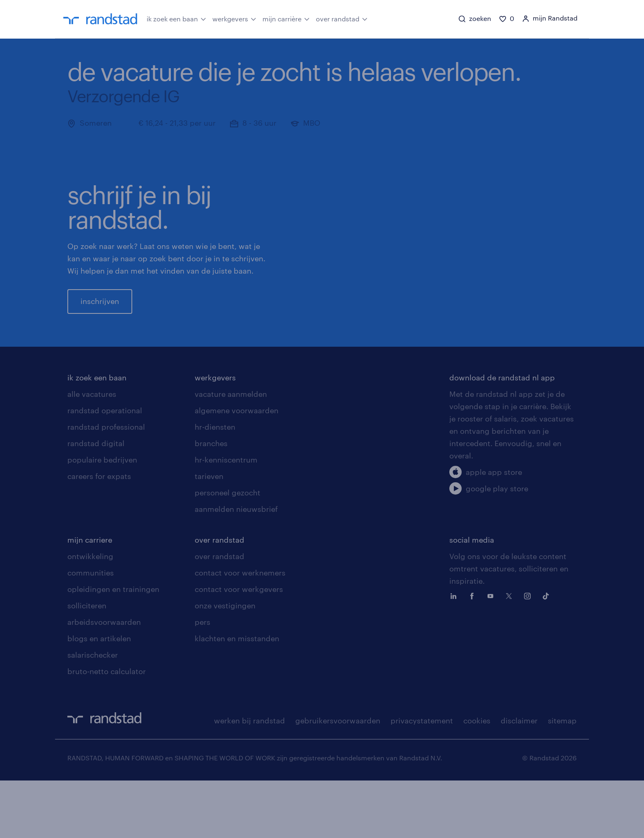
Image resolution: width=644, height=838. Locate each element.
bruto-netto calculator (107, 729)
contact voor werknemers (240, 630)
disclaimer (519, 778)
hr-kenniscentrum (226, 517)
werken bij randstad (250, 778)
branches (211, 501)
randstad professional (106, 484)
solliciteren (87, 663)
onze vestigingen (225, 663)
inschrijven (100, 330)
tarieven (209, 534)
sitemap (562, 778)
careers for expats (99, 534)
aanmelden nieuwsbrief (236, 566)
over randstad (342, 18)
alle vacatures (92, 451)
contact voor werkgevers (239, 647)
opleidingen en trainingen (113, 647)
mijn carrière (286, 18)
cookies (477, 778)
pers (202, 679)
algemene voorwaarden (237, 468)
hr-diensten (215, 484)
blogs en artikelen (99, 696)
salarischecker (93, 712)
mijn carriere (90, 597)
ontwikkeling (90, 614)
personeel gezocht (228, 550)
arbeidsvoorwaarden (104, 679)
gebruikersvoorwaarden (338, 778)
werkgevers (234, 18)
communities (91, 630)
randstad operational (105, 468)
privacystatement (422, 778)
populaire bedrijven (102, 517)
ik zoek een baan (176, 18)
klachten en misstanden (237, 696)
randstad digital (96, 501)
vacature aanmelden (231, 451)
